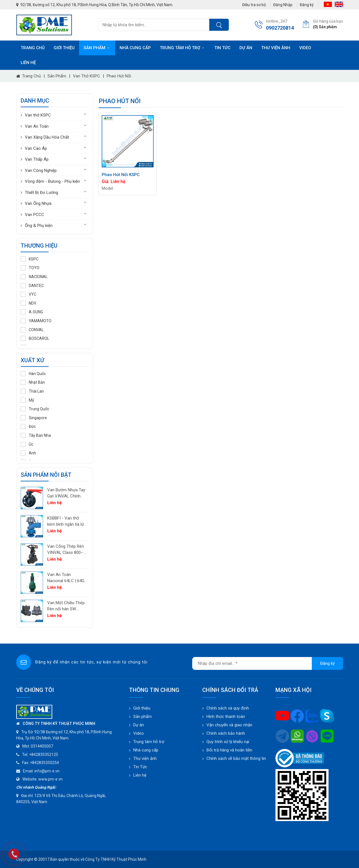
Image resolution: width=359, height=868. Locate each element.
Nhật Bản (33, 382)
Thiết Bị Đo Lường (41, 193)
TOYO (30, 268)
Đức (28, 426)
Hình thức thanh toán (226, 717)
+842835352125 (44, 755)
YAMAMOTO (36, 321)
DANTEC (32, 286)
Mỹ (27, 400)
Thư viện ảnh (276, 48)
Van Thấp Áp (37, 159)
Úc (27, 444)
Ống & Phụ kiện (39, 226)
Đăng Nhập (283, 5)
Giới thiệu (64, 48)
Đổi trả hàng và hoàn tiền (229, 750)
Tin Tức (140, 767)
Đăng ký (307, 5)
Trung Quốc (35, 409)
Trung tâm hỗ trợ (183, 48)
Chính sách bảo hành (226, 733)
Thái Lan (32, 391)
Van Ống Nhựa (38, 203)
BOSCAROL (35, 338)
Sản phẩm (97, 48)
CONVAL (32, 330)
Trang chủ (33, 48)
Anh (28, 453)
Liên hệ (28, 63)
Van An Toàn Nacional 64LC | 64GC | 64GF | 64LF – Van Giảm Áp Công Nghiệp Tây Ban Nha (67, 578)
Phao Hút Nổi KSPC (121, 175)
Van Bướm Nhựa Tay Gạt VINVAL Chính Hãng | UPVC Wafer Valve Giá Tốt (66, 493)
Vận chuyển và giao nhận (229, 725)
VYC (28, 294)
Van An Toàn (37, 126)
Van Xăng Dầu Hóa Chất (47, 137)
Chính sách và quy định (228, 708)
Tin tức (222, 48)
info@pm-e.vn (47, 771)
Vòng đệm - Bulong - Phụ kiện (52, 181)
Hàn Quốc (33, 374)
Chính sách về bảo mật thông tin (236, 758)
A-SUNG (32, 312)
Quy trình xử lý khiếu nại (228, 742)
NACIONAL (34, 277)
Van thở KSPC (86, 76)
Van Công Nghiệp (41, 170)
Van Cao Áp (36, 148)
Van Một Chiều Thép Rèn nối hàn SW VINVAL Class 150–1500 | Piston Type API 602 (66, 606)
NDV (28, 303)
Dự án (246, 48)
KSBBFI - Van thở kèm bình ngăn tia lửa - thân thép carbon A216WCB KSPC (67, 522)
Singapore (34, 418)
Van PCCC (35, 215)
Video (305, 48)
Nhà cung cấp (135, 48)
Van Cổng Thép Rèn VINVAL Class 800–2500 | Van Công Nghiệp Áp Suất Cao (66, 550)
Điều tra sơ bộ (254, 5)
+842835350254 (44, 763)
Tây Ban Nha (36, 435)
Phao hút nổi (119, 76)
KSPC (30, 259)
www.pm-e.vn (50, 779)
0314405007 (42, 746)
